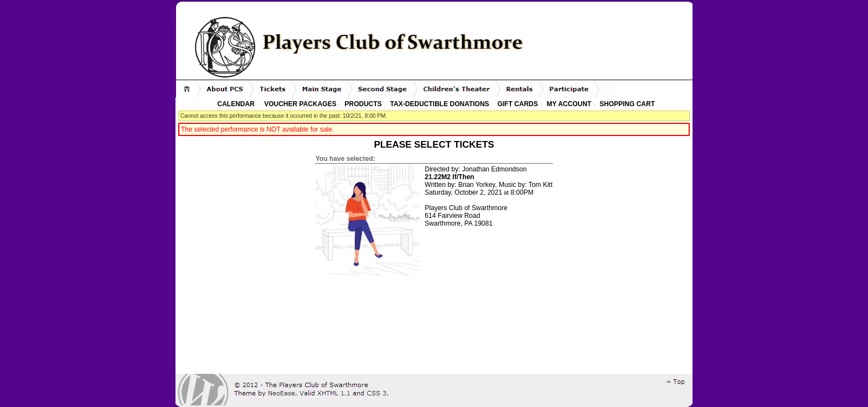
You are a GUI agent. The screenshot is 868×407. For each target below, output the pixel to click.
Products (363, 104)
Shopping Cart (627, 104)
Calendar (236, 104)
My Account (568, 104)
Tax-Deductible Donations (440, 104)
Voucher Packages (300, 104)
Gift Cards (517, 104)
